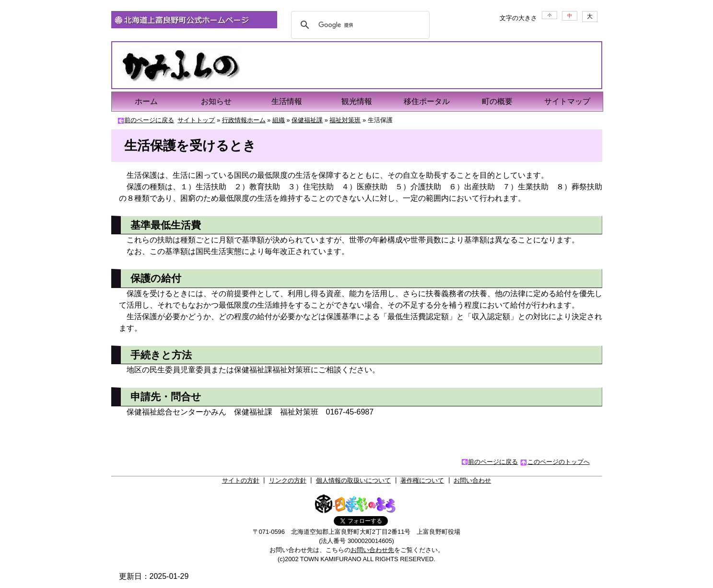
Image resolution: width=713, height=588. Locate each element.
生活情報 (287, 101)
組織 (279, 120)
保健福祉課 (307, 120)
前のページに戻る (149, 120)
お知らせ (216, 101)
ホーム (146, 101)
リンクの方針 (288, 480)
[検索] (359, 25)
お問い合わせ (472, 480)
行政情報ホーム (244, 120)
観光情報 (357, 101)
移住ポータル (427, 101)
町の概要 (497, 101)
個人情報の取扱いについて (353, 480)
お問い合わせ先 (372, 550)
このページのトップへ (559, 462)
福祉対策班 (345, 120)
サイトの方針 (241, 480)
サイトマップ (567, 101)
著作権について (422, 480)
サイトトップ (196, 120)
